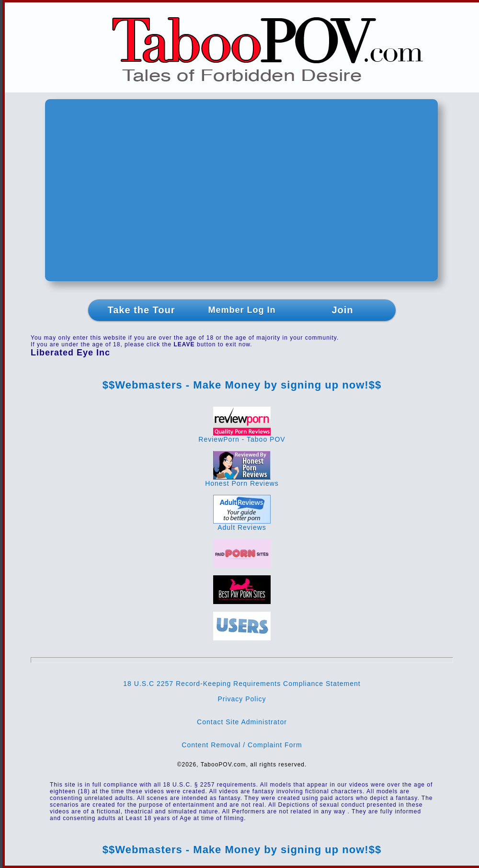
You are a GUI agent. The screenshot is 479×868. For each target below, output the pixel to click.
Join (342, 310)
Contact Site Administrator (242, 722)
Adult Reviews (242, 524)
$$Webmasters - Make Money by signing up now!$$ (242, 385)
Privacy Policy (242, 699)
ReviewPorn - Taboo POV (242, 436)
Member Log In (242, 310)
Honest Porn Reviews (242, 480)
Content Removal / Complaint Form (242, 745)
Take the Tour (141, 310)
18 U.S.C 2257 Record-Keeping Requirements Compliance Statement (242, 684)
